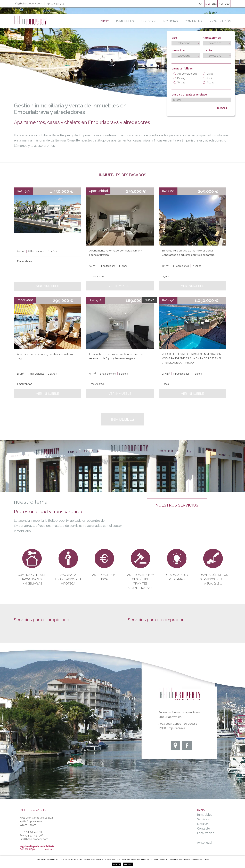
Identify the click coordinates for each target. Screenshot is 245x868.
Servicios (149, 21)
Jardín (208, 78)
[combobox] (186, 43)
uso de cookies (202, 859)
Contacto (193, 21)
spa (208, 4)
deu (227, 4)
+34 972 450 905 (55, 4)
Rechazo (128, 864)
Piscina (209, 83)
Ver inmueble (47, 286)
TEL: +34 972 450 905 (31, 832)
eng (214, 4)
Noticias (171, 21)
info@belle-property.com (28, 4)
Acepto (116, 864)
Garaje (208, 74)
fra (221, 4)
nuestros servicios (177, 505)
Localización (220, 21)
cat (201, 4)
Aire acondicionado (185, 74)
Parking (179, 78)
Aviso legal (205, 842)
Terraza (179, 83)
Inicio (105, 21)
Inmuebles (125, 21)
